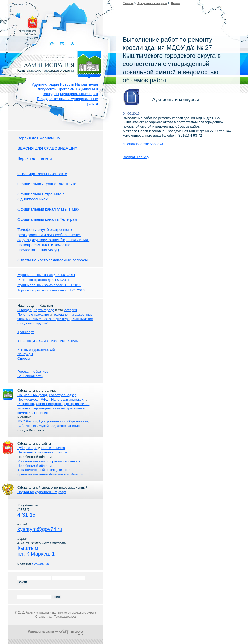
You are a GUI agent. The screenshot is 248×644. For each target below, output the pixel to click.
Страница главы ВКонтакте (42, 174)
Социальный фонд (32, 395)
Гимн (62, 341)
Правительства (53, 448)
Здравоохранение (66, 426)
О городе (25, 310)
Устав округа (27, 341)
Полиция (41, 413)
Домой (52, 44)
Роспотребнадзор (63, 395)
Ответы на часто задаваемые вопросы (53, 260)
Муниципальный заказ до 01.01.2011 (46, 275)
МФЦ (45, 399)
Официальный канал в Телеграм (47, 219)
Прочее (175, 3)
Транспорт (26, 332)
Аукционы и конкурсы (152, 3)
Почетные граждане (33, 314)
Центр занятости (52, 421)
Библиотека (27, 426)
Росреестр (26, 404)
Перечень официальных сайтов (42, 452)
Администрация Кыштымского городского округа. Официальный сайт (58, 64)
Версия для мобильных (39, 138)
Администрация (46, 84)
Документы (47, 89)
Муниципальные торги (79, 94)
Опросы (24, 358)
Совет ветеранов (49, 404)
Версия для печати (35, 158)
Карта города (44, 310)
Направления (87, 84)
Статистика (43, 617)
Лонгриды (25, 354)
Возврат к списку (136, 157)
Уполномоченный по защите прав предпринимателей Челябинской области (50, 472)
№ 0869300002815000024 (143, 144)
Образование (78, 421)
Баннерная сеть (30, 376)
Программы (67, 89)
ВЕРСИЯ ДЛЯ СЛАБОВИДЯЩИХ (48, 148)
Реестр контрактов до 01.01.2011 (43, 280)
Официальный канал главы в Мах (48, 209)
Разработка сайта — (55, 631)
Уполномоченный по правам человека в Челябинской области (49, 463)
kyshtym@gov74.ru (40, 529)
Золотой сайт (14, 23)
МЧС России (27, 421)
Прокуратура (28, 399)
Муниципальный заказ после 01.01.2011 (49, 285)
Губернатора (27, 448)
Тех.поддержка (65, 617)
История (70, 310)
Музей (44, 426)
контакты (41, 563)
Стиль (73, 341)
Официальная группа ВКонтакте (47, 184)
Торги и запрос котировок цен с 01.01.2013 (51, 290)
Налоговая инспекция (69, 399)
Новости (67, 84)
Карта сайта (72, 44)
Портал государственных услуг (42, 492)
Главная (128, 3)
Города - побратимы (33, 372)
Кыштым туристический (36, 350)
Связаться (62, 44)
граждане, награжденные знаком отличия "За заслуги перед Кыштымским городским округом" (55, 319)
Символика (48, 341)
